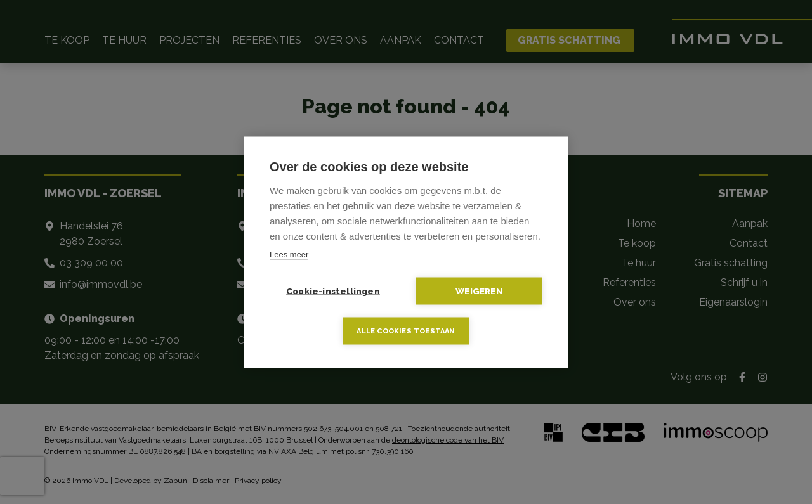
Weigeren (479, 290)
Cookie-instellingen (333, 290)
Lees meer (289, 254)
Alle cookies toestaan (406, 331)
